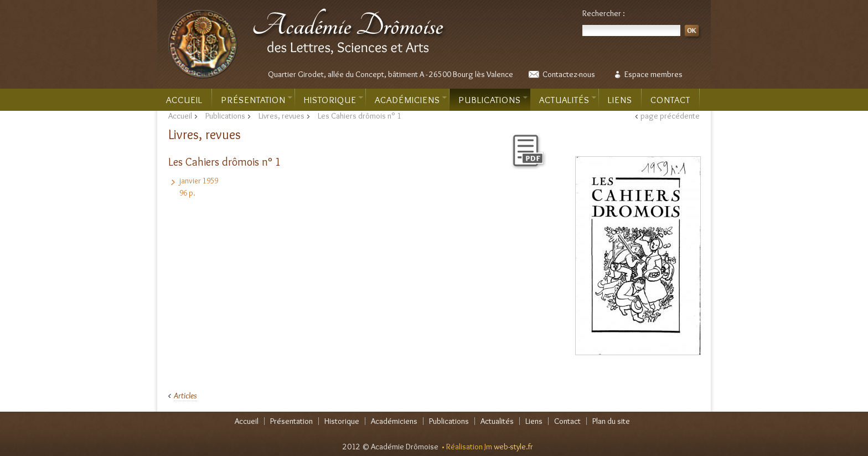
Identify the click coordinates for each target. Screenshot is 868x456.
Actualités (568, 100)
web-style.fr (513, 447)
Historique (334, 100)
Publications (493, 100)
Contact (670, 100)
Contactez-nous (569, 74)
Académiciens (411, 100)
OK (693, 32)
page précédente (670, 116)
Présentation (257, 100)
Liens (620, 100)
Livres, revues (281, 116)
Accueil (184, 100)
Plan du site (611, 421)
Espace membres (653, 74)
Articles (185, 396)
